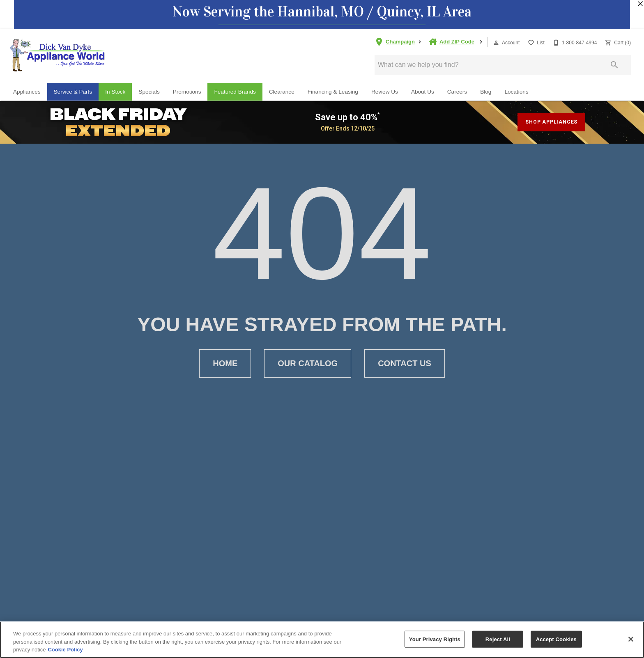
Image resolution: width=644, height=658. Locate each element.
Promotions (187, 92)
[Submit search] (614, 65)
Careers (457, 92)
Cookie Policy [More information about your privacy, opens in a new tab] (65, 650)
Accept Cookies (556, 639)
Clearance (282, 92)
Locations (516, 92)
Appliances (27, 92)
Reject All (498, 639)
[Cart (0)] (617, 42)
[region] (322, 640)
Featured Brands (235, 92)
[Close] (631, 639)
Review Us (385, 92)
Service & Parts (73, 92)
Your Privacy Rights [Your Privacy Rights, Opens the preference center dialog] (435, 639)
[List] (535, 42)
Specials (149, 92)
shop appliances (551, 122)
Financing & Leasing (333, 92)
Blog (486, 92)
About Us (423, 92)
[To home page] (57, 55)
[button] (496, 43)
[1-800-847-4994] (574, 42)
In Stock (115, 92)
